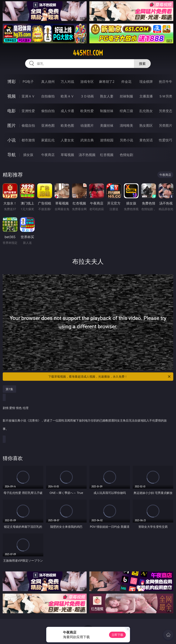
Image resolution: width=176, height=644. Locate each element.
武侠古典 (87, 140)
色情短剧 (126, 155)
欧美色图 (67, 125)
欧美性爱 (87, 111)
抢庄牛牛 (166, 82)
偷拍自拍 (48, 111)
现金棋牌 (146, 82)
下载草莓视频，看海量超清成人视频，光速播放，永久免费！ (110, 377)
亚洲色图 (48, 125)
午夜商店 (48, 155)
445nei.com (88, 53)
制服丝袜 (107, 111)
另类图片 (166, 125)
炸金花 (126, 82)
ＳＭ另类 (166, 96)
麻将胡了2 (107, 82)
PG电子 (28, 82)
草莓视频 (67, 155)
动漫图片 (87, 125)
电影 (12, 111)
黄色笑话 (146, 140)
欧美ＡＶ (67, 96)
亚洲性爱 (28, 111)
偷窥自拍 (28, 125)
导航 (12, 155)
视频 (12, 96)
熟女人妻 (107, 96)
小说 (12, 140)
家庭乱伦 (48, 140)
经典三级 (126, 111)
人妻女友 (67, 140)
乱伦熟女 (146, 111)
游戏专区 (87, 82)
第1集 (9, 389)
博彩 (12, 81)
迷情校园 (107, 140)
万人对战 (67, 82)
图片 (12, 125)
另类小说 (126, 140)
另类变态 (166, 111)
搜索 (142, 64)
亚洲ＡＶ (28, 96)
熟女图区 (146, 125)
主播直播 (146, 96)
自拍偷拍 (48, 96)
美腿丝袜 (107, 125)
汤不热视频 (87, 155)
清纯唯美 (126, 125)
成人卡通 (67, 111)
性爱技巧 (166, 140)
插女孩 (28, 155)
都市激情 (28, 140)
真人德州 (48, 82)
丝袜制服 (126, 96)
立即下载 (117, 635)
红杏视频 (107, 155)
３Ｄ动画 (87, 96)
